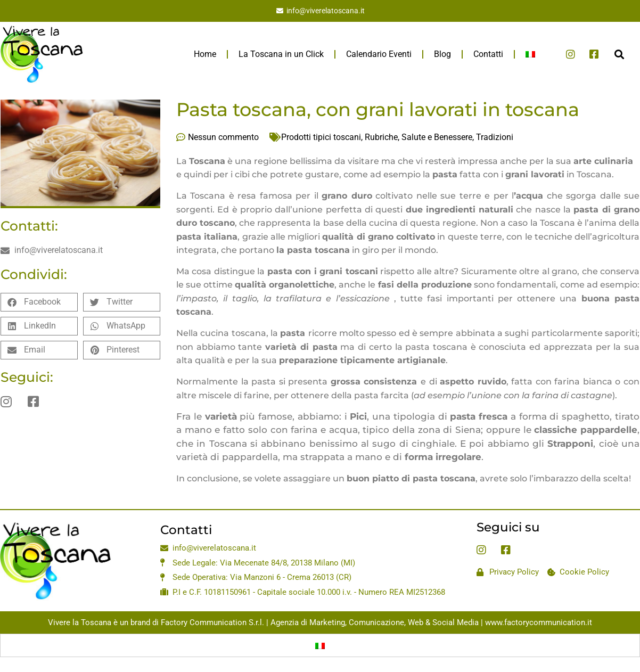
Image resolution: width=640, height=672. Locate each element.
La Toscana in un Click (281, 54)
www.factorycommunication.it (539, 622)
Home (205, 54)
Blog (442, 54)
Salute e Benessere (437, 137)
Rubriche (381, 137)
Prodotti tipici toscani (321, 137)
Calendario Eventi (379, 54)
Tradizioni (495, 137)
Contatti (488, 54)
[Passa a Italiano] (320, 645)
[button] (619, 54)
